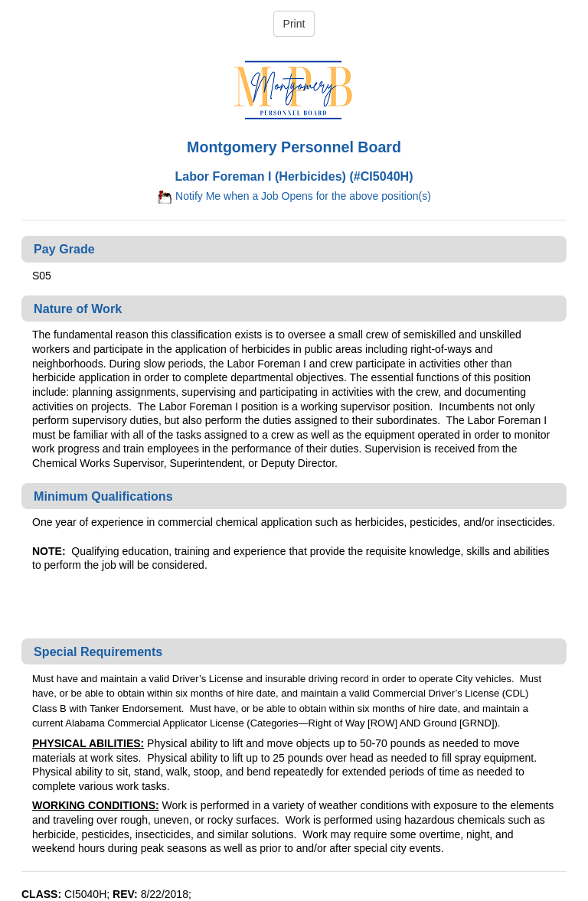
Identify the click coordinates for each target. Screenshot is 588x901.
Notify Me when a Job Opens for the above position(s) (294, 196)
